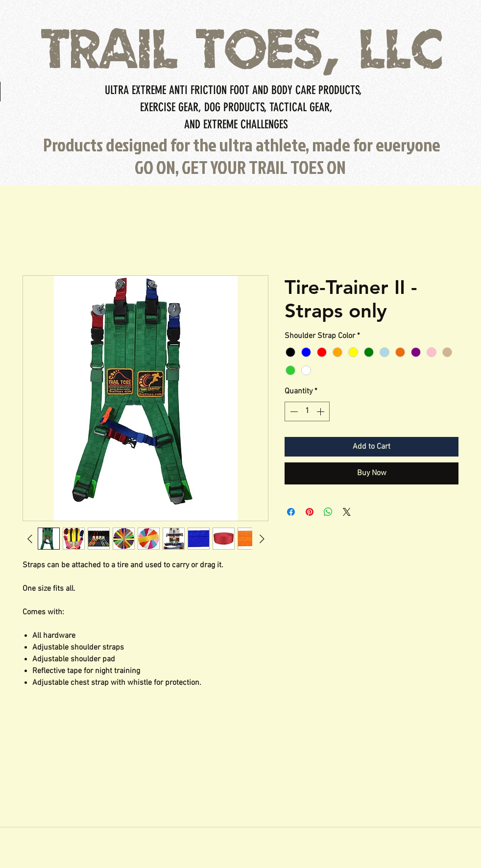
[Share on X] (347, 512)
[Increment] (321, 411)
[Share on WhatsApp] (328, 512)
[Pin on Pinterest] (310, 512)
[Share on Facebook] (291, 512)
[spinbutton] (307, 411)
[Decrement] (293, 411)
